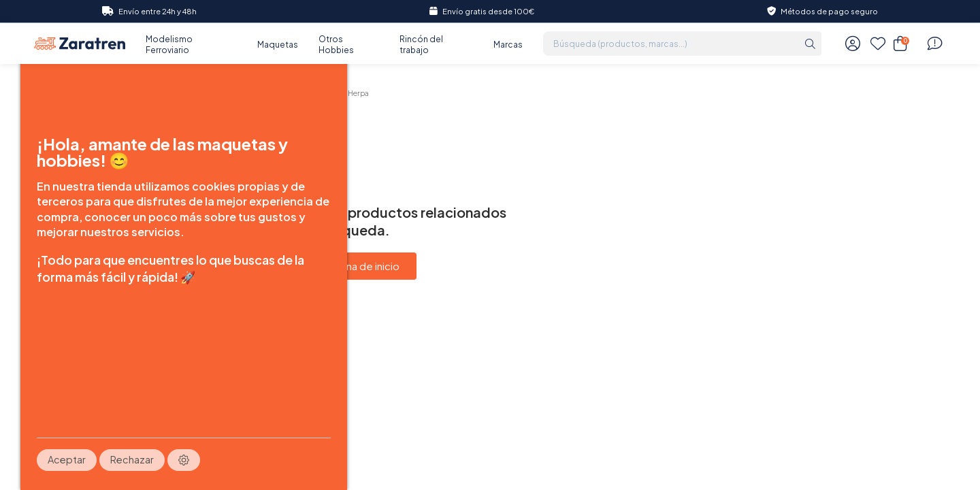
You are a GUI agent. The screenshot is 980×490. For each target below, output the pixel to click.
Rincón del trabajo (421, 45)
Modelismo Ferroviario (169, 45)
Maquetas (278, 45)
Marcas (508, 45)
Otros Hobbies (336, 45)
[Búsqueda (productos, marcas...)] (670, 44)
